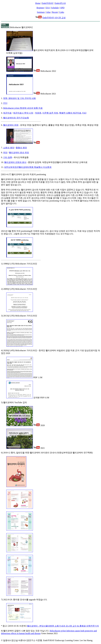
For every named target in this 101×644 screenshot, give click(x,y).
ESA (48, 8)
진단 (5, 103)
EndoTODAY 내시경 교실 (54, 18)
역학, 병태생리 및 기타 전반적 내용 (19, 98)
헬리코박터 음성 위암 (19, 153)
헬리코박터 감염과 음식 (15, 162)
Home (38, 3)
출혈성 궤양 (21, 148)
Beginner (40, 8)
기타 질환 (8, 157)
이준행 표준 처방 (50, 113)
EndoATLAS (60, 3)
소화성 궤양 (9, 148)
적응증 (38, 113)
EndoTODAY (48, 3)
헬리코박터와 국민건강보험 (16, 118)
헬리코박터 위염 (11, 125)
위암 (5, 153)
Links (62, 12)
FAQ (84, 113)
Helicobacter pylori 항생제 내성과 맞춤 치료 (23, 108)
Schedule (55, 8)
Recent (55, 12)
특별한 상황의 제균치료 (70, 113)
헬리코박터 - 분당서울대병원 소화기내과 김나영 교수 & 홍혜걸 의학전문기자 (63, 626)
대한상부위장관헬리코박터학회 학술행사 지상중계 (28, 167)
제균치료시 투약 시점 (23, 113)
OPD (62, 8)
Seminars (41, 12)
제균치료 (7, 113)
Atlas (48, 12)
